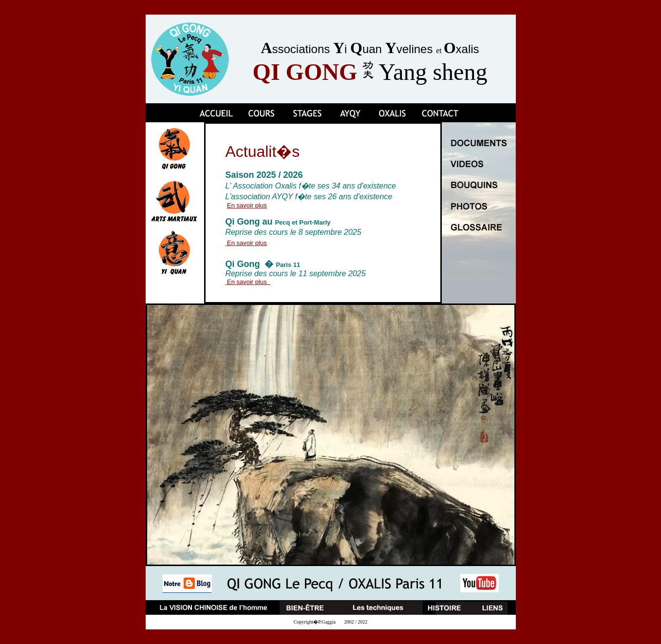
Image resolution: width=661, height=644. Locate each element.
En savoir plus (247, 205)
